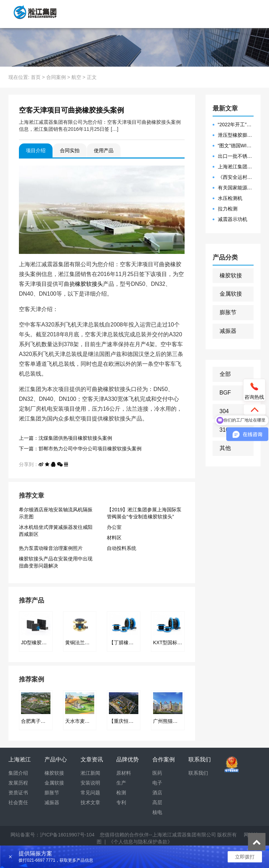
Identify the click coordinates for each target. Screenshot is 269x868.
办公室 (114, 527)
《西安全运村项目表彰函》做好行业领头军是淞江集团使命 (236, 177)
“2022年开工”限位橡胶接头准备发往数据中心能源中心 (236, 125)
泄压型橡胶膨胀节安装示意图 (236, 135)
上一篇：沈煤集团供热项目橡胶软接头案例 (65, 438)
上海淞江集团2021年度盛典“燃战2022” (236, 167)
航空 (76, 77)
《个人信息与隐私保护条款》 (140, 842)
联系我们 (198, 773)
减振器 (228, 331)
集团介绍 (18, 773)
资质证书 (18, 793)
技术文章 (90, 802)
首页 (36, 77)
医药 (157, 773)
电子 (157, 783)
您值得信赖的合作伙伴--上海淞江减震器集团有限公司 (158, 835)
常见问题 (90, 793)
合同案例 (56, 77)
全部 (225, 374)
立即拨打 (245, 857)
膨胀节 (228, 312)
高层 (157, 802)
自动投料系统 (122, 548)
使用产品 (104, 150)
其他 (225, 448)
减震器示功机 (233, 219)
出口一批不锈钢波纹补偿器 (236, 156)
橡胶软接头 (89, 284)
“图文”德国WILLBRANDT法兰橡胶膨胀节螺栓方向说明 (236, 146)
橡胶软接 (231, 275)
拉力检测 (228, 209)
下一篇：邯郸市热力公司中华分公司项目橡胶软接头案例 (80, 449)
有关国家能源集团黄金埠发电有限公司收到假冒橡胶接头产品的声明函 (236, 188)
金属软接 (231, 294)
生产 (121, 783)
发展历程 (18, 783)
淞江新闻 (90, 773)
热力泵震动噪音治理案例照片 (51, 548)
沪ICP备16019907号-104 (67, 835)
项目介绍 (36, 150)
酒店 (157, 793)
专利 (121, 802)
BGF (225, 393)
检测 (121, 793)
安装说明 (90, 783)
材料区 (114, 538)
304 (224, 411)
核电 (157, 812)
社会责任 (18, 802)
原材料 (124, 773)
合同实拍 (70, 150)
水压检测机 (230, 198)
